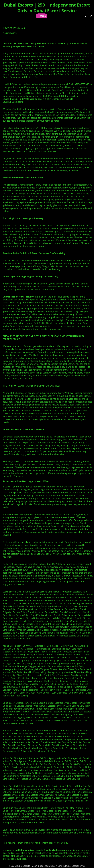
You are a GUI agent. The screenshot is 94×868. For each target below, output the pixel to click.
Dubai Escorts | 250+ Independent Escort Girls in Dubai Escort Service (47, 8)
